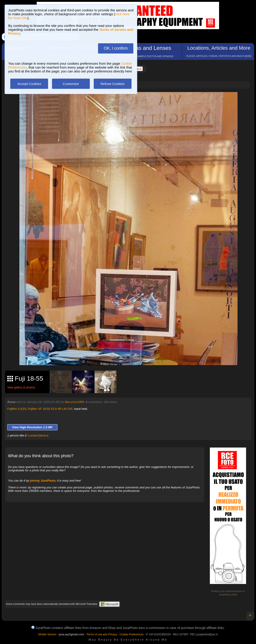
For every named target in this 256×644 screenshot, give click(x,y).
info (234, 595)
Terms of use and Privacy (102, 634)
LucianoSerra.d (38, 435)
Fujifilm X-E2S (17, 409)
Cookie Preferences (132, 634)
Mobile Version (47, 634)
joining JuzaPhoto (43, 481)
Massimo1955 (74, 402)
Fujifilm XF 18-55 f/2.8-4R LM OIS (50, 409)
